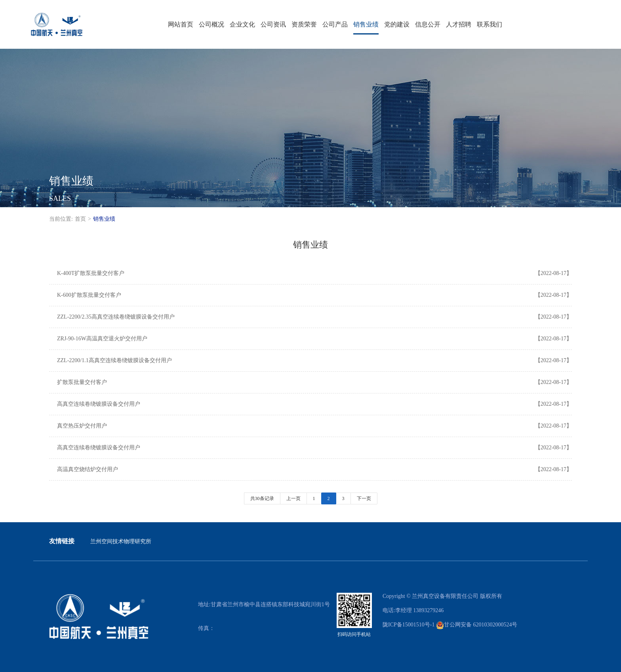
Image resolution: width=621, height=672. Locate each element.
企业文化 (242, 24)
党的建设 (397, 24)
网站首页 (181, 24)
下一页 (364, 498)
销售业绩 (366, 24)
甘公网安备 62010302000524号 (477, 625)
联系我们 (490, 24)
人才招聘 (459, 24)
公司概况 (211, 24)
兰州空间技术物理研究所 (121, 541)
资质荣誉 (304, 24)
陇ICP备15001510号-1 (409, 625)
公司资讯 (273, 24)
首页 (80, 219)
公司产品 (335, 24)
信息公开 (428, 24)
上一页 (293, 498)
